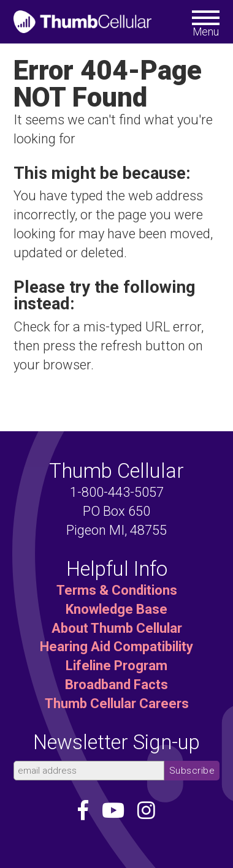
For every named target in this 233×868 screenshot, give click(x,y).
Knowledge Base (116, 609)
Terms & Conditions (117, 590)
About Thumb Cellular (117, 628)
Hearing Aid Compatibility (116, 647)
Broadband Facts (116, 685)
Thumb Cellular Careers (117, 704)
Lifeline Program (116, 666)
